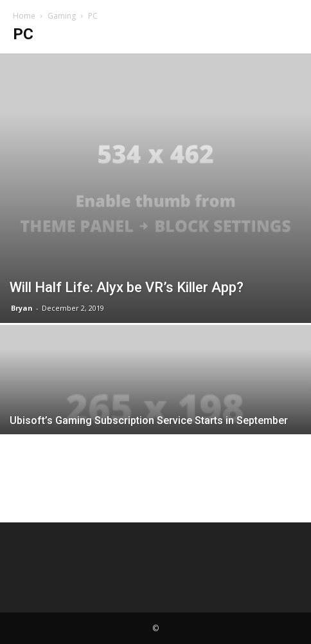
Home (24, 16)
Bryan (22, 308)
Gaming (62, 16)
